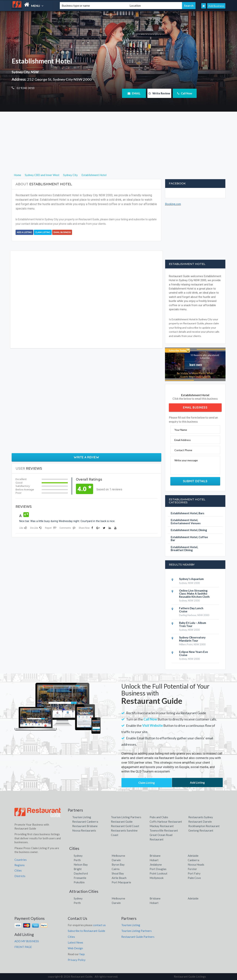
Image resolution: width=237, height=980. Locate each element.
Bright (78, 869)
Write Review (159, 93)
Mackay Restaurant (162, 826)
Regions (20, 865)
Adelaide (193, 856)
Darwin (116, 860)
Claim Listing (43, 232)
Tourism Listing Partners (126, 817)
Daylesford (81, 873)
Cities (18, 870)
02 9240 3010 (25, 88)
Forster (192, 869)
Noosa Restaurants (84, 830)
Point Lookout (158, 873)
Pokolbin (79, 882)
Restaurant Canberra (85, 822)
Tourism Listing (82, 817)
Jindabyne (156, 864)
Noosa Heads (196, 864)
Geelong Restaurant (201, 830)
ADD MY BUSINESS (27, 941)
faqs (82, 954)
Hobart (154, 860)
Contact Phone (183, 450)
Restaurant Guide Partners (138, 937)
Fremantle (80, 878)
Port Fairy (194, 873)
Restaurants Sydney (201, 817)
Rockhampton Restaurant (204, 826)
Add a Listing (24, 232)
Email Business (62, 232)
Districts (20, 876)
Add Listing (197, 782)
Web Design (75, 948)
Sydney (78, 856)
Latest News (75, 942)
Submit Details (195, 481)
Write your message (186, 460)
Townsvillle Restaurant (164, 830)
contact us (99, 925)
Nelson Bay (81, 864)
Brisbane (155, 856)
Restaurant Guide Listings (190, 976)
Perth (77, 860)
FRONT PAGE (23, 947)
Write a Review (86, 457)
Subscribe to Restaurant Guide (86, 931)
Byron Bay (118, 864)
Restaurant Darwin (200, 822)
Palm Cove (194, 878)
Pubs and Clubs (159, 817)
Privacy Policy (77, 960)
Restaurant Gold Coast (125, 826)
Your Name (181, 430)
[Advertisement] (119, 147)
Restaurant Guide (122, 822)
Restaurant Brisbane (85, 826)
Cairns (116, 869)
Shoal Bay (118, 873)
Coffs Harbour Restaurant (166, 822)
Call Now (185, 93)
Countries (21, 860)
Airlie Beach (119, 878)
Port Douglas (158, 869)
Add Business (216, 6)
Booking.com (173, 204)
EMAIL (134, 93)
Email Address (183, 440)
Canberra (193, 860)
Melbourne (118, 856)
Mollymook (157, 878)
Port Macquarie (121, 882)
